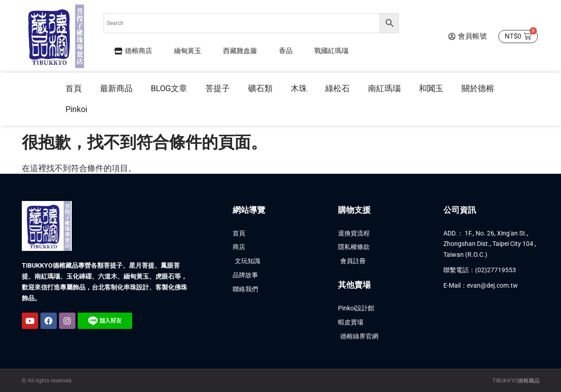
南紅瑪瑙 (384, 88)
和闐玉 (431, 88)
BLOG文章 (169, 88)
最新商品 (116, 88)
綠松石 (338, 88)
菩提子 (218, 88)
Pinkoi (76, 109)
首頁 (74, 88)
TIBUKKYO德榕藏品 (516, 381)
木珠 (299, 88)
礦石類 (260, 88)
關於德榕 (478, 88)
